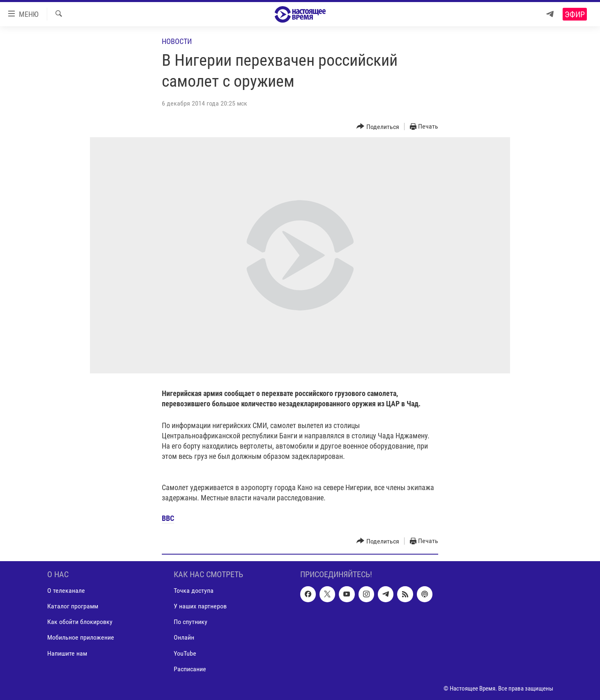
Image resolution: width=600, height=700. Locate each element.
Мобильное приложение (81, 637)
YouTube (185, 653)
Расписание (190, 669)
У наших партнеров (200, 606)
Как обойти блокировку (80, 622)
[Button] (378, 127)
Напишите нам (67, 653)
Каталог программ (73, 606)
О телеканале (66, 591)
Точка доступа (194, 591)
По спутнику (191, 622)
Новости (177, 41)
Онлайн (184, 637)
